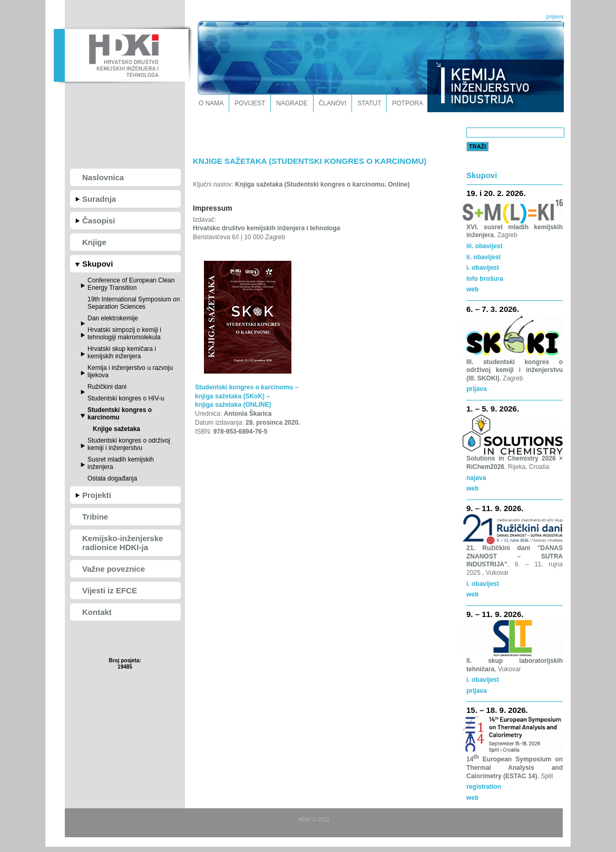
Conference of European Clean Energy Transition (131, 284)
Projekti (97, 495)
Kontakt (97, 612)
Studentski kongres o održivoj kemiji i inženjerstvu (129, 444)
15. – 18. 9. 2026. (497, 710)
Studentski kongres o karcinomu (120, 414)
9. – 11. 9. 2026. (495, 508)
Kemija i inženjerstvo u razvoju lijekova (130, 371)
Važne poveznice (114, 569)
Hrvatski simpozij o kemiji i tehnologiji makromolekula (124, 334)
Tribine (95, 517)
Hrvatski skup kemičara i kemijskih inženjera (122, 352)
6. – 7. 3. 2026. (493, 309)
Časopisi (99, 221)
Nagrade (292, 103)
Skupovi (97, 264)
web (472, 488)
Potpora (408, 103)
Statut (369, 103)
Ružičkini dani (107, 387)
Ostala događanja (112, 478)
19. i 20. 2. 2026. (496, 193)
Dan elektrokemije (113, 318)
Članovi (333, 103)
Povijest (250, 103)
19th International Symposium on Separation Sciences (134, 303)
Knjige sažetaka (116, 429)
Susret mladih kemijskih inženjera (121, 463)
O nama (211, 103)
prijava (555, 16)
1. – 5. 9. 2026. (493, 409)
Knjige (94, 242)
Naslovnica (103, 177)
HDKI (121, 54)
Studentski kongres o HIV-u (126, 398)
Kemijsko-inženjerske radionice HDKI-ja (123, 543)
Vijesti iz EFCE (110, 590)
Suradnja (99, 199)
